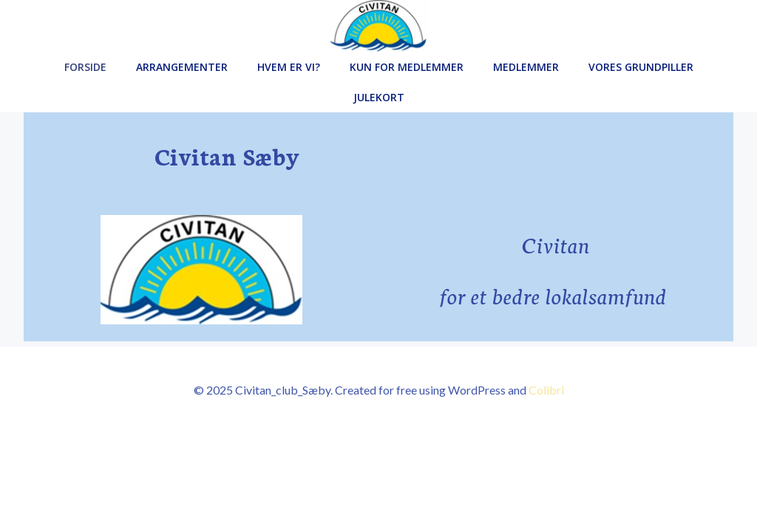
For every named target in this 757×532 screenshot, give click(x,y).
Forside (85, 67)
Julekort (379, 97)
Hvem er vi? (289, 67)
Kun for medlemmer (407, 67)
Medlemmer (526, 67)
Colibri (546, 390)
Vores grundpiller (641, 67)
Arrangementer (182, 67)
